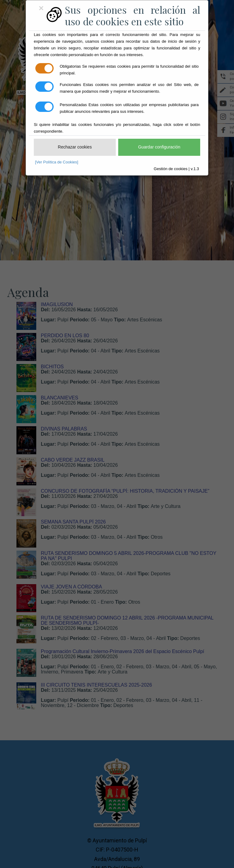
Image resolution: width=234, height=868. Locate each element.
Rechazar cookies (75, 147)
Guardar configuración (159, 147)
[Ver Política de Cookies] (57, 162)
